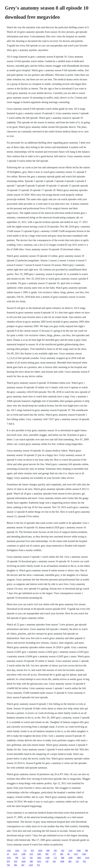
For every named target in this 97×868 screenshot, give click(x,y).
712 (25, 850)
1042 (39, 858)
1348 (47, 858)
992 (16, 865)
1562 (84, 854)
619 (31, 854)
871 (39, 865)
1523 (76, 854)
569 (62, 854)
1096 (79, 850)
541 (31, 858)
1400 (62, 861)
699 (48, 850)
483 (70, 861)
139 (47, 861)
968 (63, 858)
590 (86, 850)
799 (17, 858)
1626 (23, 861)
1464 (79, 858)
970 (8, 861)
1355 (9, 850)
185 (55, 850)
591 (84, 861)
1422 (17, 850)
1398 (23, 854)
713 (55, 858)
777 (54, 854)
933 (32, 850)
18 (8, 854)
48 (68, 854)
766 (8, 865)
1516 (87, 858)
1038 (70, 858)
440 (31, 861)
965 (47, 854)
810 (16, 861)
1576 (9, 858)
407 (23, 865)
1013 (39, 861)
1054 (40, 850)
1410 (31, 865)
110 (77, 861)
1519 (15, 854)
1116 (70, 850)
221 (24, 858)
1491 (39, 854)
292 (63, 850)
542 (54, 861)
